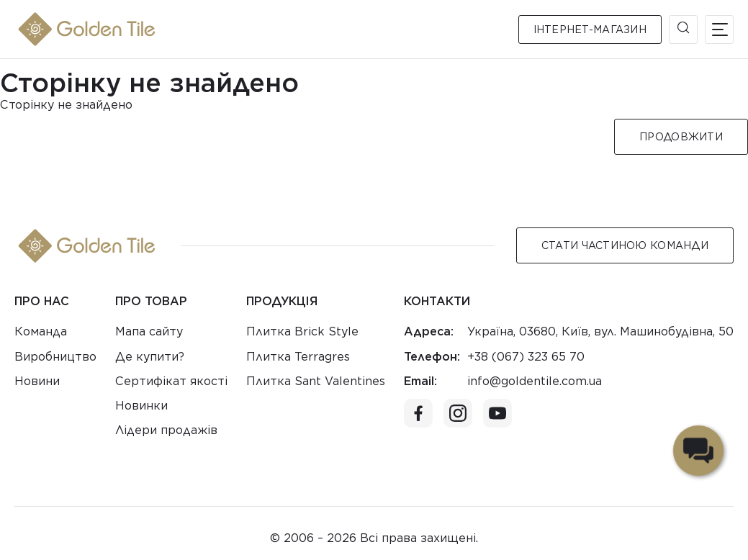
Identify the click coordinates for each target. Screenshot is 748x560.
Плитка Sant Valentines (316, 381)
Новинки (141, 406)
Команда (41, 331)
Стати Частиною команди (625, 245)
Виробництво (55, 357)
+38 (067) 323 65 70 (526, 357)
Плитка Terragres (298, 357)
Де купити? (150, 357)
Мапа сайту (149, 331)
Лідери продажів (166, 430)
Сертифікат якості (171, 381)
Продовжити (681, 137)
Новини (37, 381)
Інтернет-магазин (590, 30)
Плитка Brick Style (302, 331)
